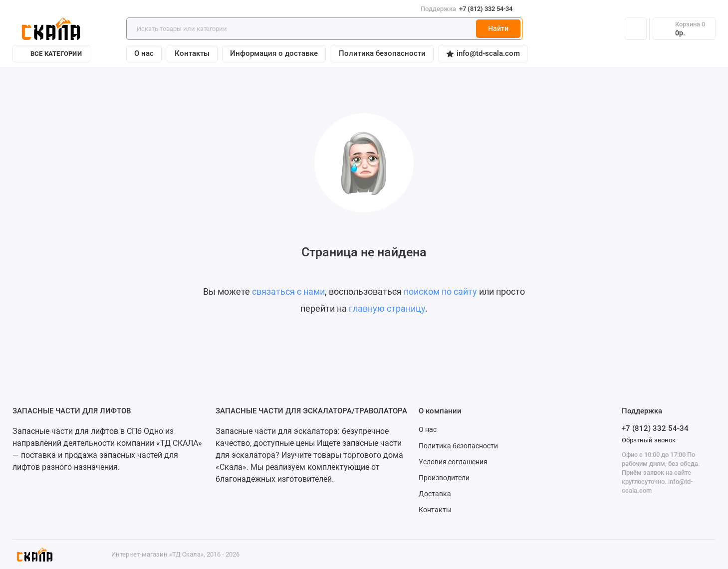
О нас (144, 53)
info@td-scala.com (483, 53)
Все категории (51, 54)
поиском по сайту (440, 291)
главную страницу (387, 308)
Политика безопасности (382, 53)
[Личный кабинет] (636, 29)
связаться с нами (288, 291)
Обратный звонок (649, 440)
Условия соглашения (453, 462)
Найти (498, 28)
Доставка (435, 494)
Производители (444, 478)
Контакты (192, 53)
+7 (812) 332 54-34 (471, 9)
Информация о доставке (274, 53)
